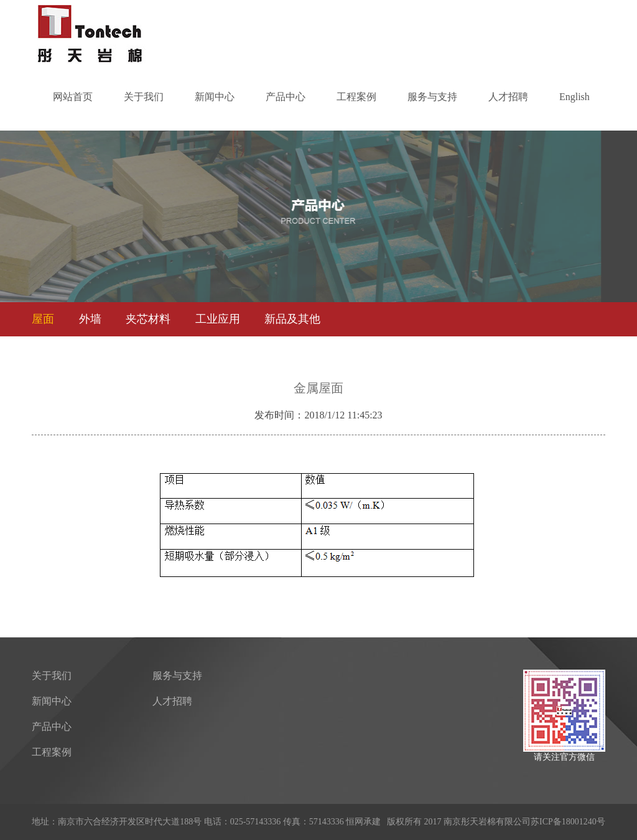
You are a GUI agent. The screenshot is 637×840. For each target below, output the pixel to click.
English (574, 97)
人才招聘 (508, 97)
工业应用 (218, 319)
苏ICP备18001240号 (568, 822)
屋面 (43, 319)
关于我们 (144, 97)
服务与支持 (432, 97)
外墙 (90, 319)
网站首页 (73, 97)
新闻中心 (215, 97)
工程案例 (356, 97)
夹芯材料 (148, 319)
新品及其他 (292, 319)
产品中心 (286, 97)
